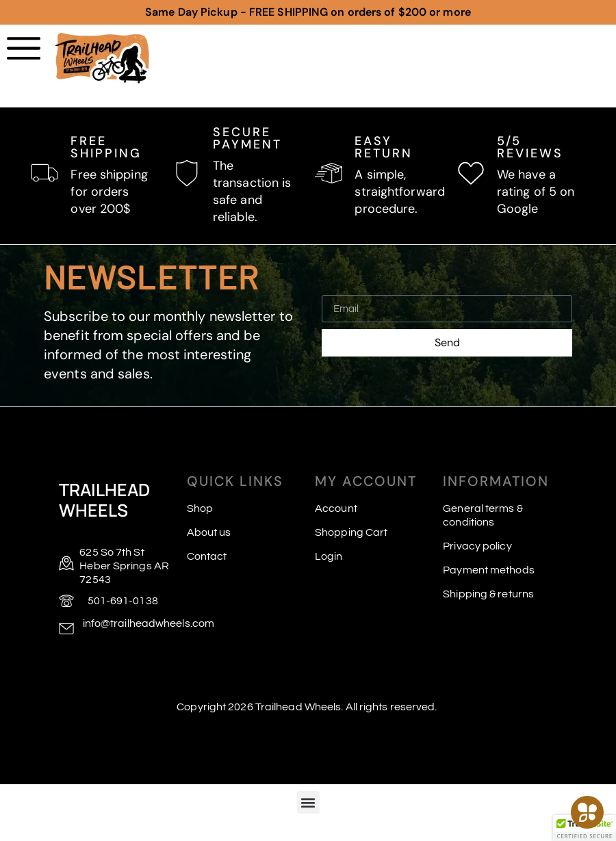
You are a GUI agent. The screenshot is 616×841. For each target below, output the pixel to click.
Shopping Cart (351, 532)
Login (329, 556)
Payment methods (489, 570)
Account (336, 508)
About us (209, 532)
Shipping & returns (488, 594)
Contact (207, 556)
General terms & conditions (483, 515)
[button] (308, 802)
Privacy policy (477, 546)
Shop (200, 508)
